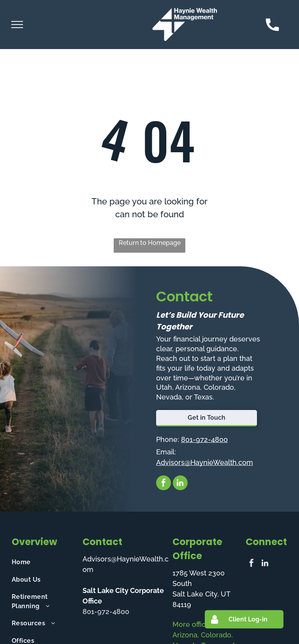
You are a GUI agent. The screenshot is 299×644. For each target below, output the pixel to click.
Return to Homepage (150, 243)
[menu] (17, 25)
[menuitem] (44, 562)
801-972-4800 (204, 439)
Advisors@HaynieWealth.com (205, 462)
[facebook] (164, 484)
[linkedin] (180, 484)
